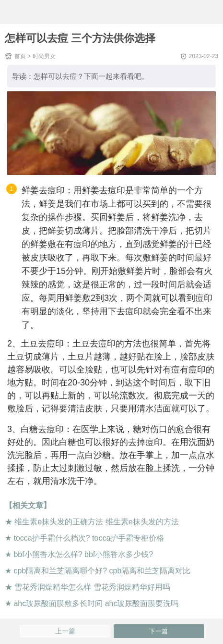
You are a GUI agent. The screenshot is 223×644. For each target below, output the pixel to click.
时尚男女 (44, 56)
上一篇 (65, 631)
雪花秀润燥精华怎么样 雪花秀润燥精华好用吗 (92, 587)
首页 (20, 56)
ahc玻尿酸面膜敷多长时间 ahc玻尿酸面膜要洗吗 (96, 603)
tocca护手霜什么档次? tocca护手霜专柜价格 (89, 538)
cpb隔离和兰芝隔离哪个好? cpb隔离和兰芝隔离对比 (102, 571)
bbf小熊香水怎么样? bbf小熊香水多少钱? (83, 554)
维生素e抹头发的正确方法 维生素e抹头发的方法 (96, 522)
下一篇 (158, 631)
